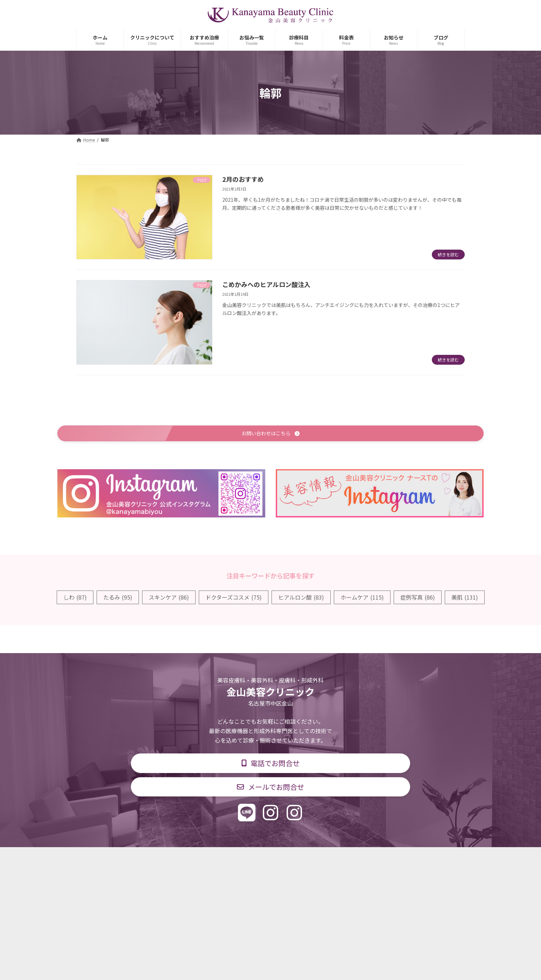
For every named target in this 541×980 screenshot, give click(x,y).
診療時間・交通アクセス (241, 858)
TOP (156, 858)
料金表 (291, 858)
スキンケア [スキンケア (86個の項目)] (169, 598)
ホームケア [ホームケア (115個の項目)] (362, 598)
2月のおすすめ (243, 179)
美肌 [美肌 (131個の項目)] (465, 598)
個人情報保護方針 (371, 858)
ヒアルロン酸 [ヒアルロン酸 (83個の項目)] (301, 598)
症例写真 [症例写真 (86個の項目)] (418, 598)
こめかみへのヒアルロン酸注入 (266, 284)
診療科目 (188, 858)
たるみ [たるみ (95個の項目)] (118, 598)
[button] (270, 434)
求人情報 (325, 858)
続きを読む (448, 254)
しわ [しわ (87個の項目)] (75, 598)
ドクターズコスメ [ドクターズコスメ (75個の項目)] (234, 598)
